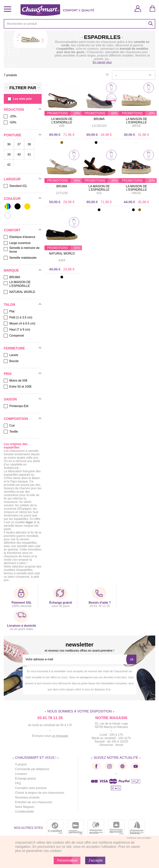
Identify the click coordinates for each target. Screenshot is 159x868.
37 (19, 144)
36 (9, 144)
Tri (107, 75)
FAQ (18, 783)
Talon (10, 305)
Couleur (12, 199)
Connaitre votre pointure (31, 788)
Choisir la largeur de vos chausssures (40, 793)
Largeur (12, 179)
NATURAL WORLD (62, 254)
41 (29, 154)
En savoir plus (102, 62)
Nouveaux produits (28, 797)
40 (19, 154)
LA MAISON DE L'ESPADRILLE (62, 121)
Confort (12, 230)
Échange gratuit (26, 779)
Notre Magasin (25, 807)
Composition (16, 419)
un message (60, 736)
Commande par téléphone (32, 769)
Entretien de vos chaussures (34, 802)
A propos (21, 764)
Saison (10, 399)
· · (62, 126)
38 (29, 144)
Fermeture (14, 348)
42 (9, 165)
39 (9, 154)
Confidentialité (25, 812)
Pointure (13, 135)
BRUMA (99, 119)
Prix (8, 374)
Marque (11, 270)
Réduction (14, 110)
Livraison (21, 774)
